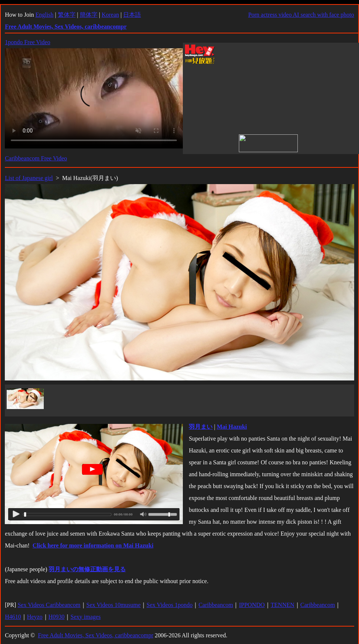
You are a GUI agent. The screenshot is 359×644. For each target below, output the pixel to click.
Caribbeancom (216, 605)
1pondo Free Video (27, 42)
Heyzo (35, 617)
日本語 (132, 15)
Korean (110, 15)
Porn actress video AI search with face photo (301, 15)
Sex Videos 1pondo (169, 605)
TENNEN (283, 605)
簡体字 (89, 15)
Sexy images (85, 617)
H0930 (57, 617)
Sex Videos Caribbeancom (49, 605)
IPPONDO (252, 605)
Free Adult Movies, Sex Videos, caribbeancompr (95, 635)
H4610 (13, 617)
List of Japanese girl (29, 178)
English (44, 15)
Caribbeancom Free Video (36, 158)
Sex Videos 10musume (113, 605)
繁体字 (67, 15)
